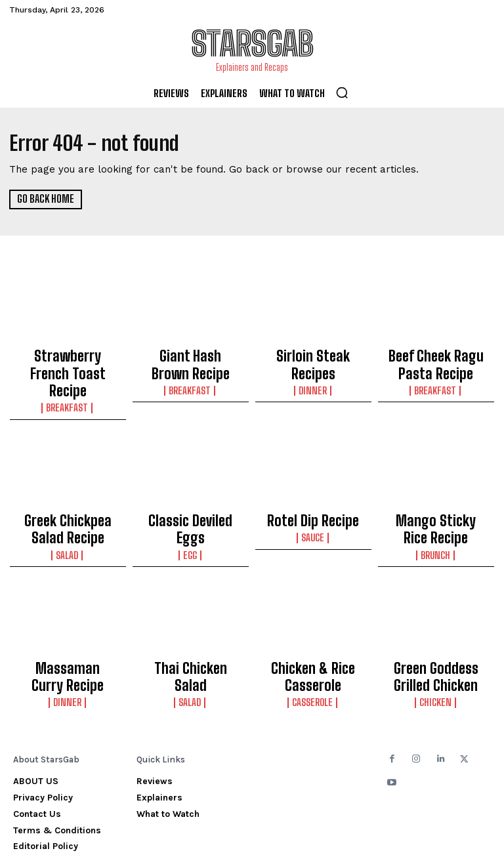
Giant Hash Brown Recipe (190, 360)
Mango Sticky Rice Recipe (436, 495)
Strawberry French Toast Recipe (68, 360)
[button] (342, 93)
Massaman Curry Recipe (68, 631)
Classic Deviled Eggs (190, 489)
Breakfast (68, 380)
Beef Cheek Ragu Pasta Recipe (436, 360)
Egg (190, 503)
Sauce (313, 503)
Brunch (436, 515)
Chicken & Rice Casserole (313, 631)
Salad (68, 515)
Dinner (313, 368)
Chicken (436, 651)
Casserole (313, 651)
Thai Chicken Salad (190, 625)
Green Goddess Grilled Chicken (436, 631)
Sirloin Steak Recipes (313, 354)
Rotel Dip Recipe (313, 489)
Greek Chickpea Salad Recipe (68, 495)
